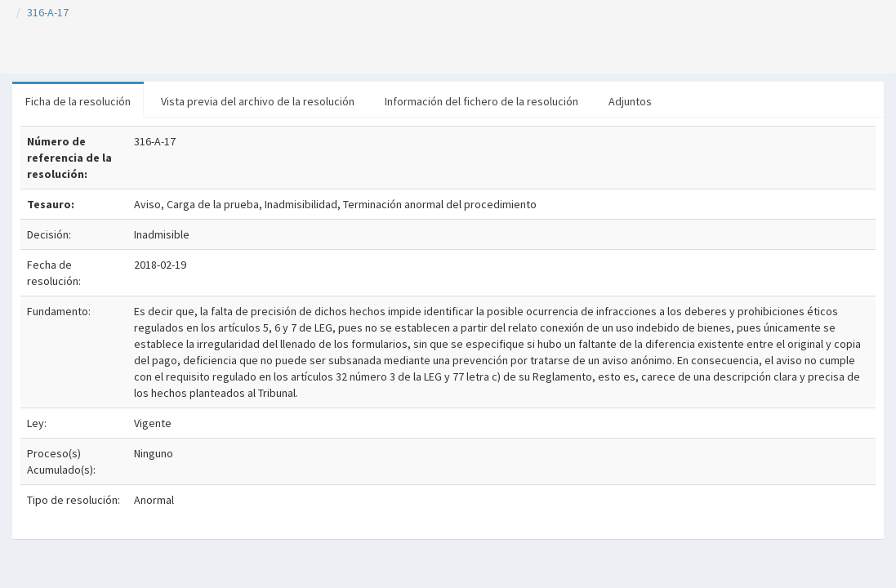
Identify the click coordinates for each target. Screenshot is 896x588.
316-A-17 (48, 12)
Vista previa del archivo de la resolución (258, 101)
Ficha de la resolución (78, 101)
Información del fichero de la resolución (481, 101)
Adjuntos (630, 101)
